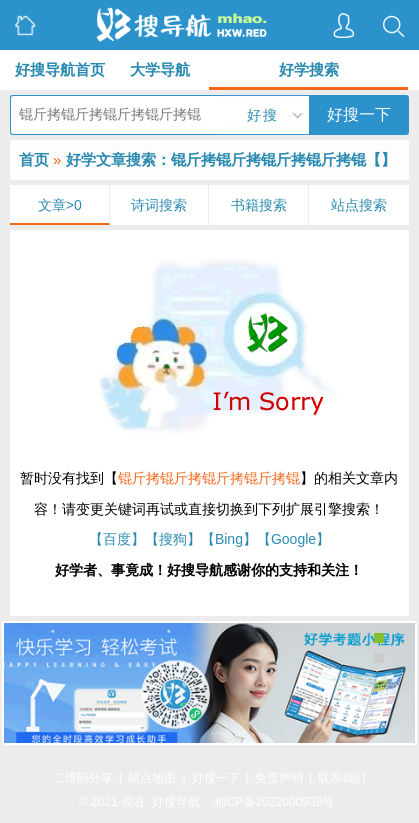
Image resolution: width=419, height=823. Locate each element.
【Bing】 (229, 539)
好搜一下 (359, 114)
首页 (34, 159)
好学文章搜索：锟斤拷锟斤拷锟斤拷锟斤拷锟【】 (231, 159)
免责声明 (279, 778)
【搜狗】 (173, 539)
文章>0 (60, 205)
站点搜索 (359, 205)
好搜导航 (176, 802)
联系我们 (342, 778)
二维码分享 (83, 778)
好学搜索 (309, 69)
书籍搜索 (259, 205)
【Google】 (293, 539)
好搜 (263, 115)
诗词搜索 (159, 205)
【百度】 (117, 539)
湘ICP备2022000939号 (273, 802)
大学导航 (160, 69)
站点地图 (152, 778)
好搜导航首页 (60, 69)
